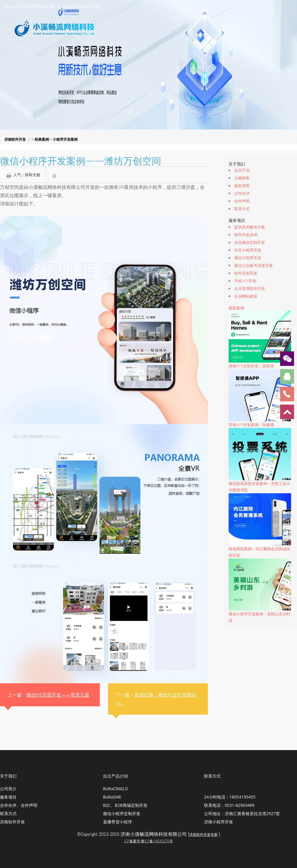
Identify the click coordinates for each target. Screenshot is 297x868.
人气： (27, 175)
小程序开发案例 (65, 139)
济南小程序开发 (219, 822)
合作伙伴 (242, 193)
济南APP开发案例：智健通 (251, 425)
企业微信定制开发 (250, 242)
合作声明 (242, 201)
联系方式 (242, 209)
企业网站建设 (246, 296)
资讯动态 (203, 57)
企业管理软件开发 (250, 288)
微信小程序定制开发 (122, 813)
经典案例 (236, 57)
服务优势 (242, 186)
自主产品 (242, 170)
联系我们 (269, 57)
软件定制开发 (246, 273)
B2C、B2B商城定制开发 (125, 805)
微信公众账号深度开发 (253, 265)
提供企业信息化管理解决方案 (29, 7)
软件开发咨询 (246, 235)
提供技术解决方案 (250, 227)
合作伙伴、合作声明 (19, 805)
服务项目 (171, 57)
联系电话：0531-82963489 (229, 805)
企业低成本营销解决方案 (79, 7)
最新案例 (236, 308)
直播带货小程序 (118, 822)
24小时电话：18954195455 (230, 797)
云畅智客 (242, 178)
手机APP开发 (245, 281)
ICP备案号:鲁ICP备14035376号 (148, 841)
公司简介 (8, 789)
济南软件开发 (15, 139)
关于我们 (135, 57)
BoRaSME (112, 797)
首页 (107, 57)
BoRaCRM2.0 (115, 789)
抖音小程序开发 (248, 250)
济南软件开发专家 (203, 834)
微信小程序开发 (248, 258)
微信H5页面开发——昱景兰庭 (58, 695)
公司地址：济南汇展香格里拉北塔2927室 (242, 813)
